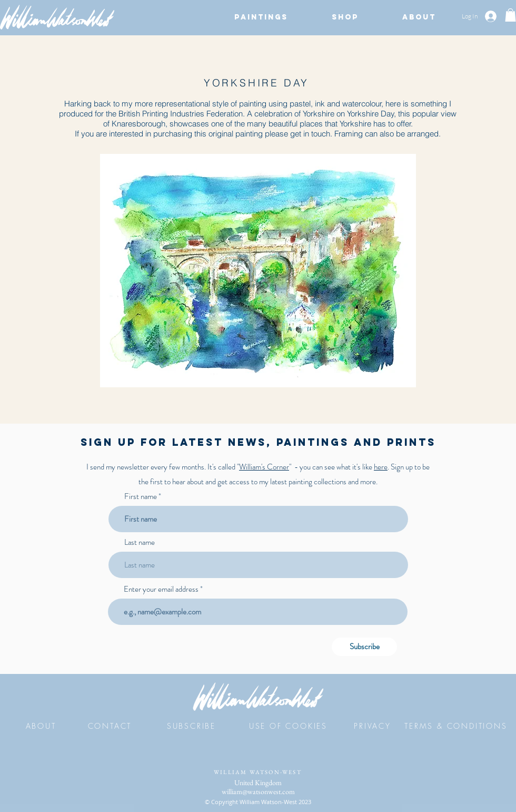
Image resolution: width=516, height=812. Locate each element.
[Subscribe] (364, 647)
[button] (261, 17)
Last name (140, 542)
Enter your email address (161, 589)
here (381, 467)
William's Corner (264, 467)
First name (141, 497)
